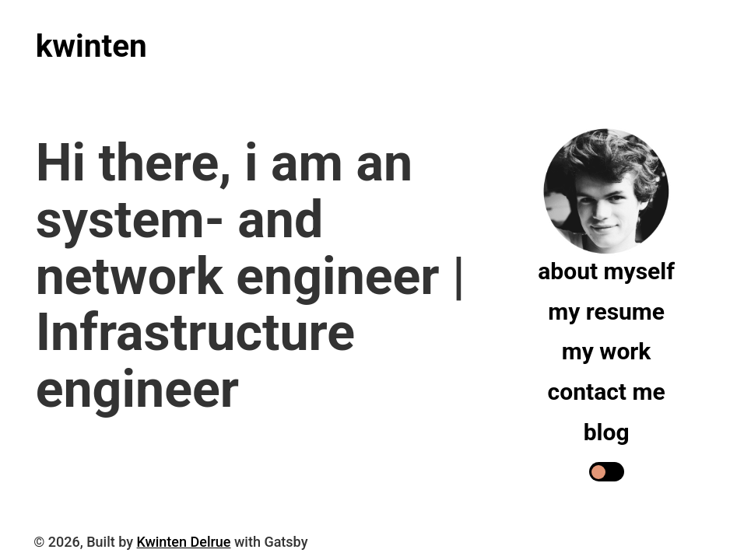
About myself (606, 271)
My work (607, 351)
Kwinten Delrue (184, 542)
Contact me (607, 392)
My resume (606, 311)
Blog (607, 432)
